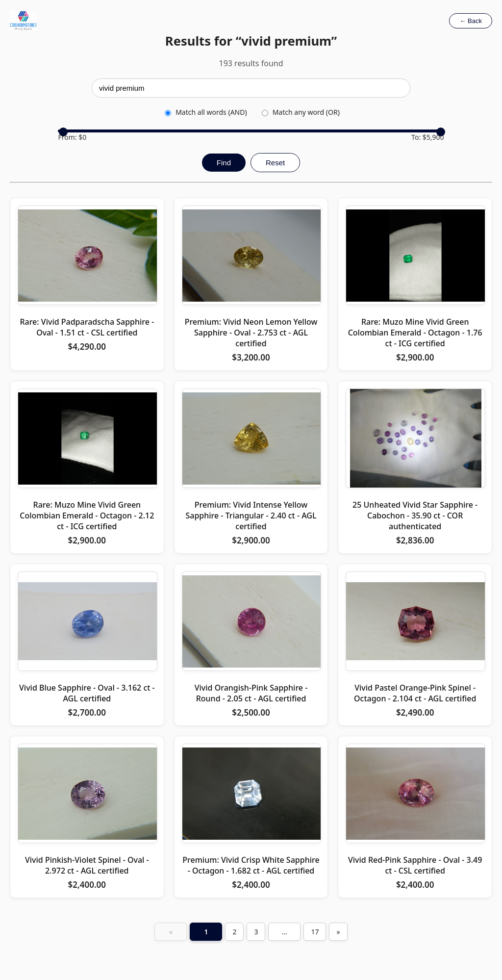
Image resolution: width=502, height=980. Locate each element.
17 (315, 932)
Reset (275, 163)
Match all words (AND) (206, 112)
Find (224, 163)
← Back (471, 21)
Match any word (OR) (301, 112)
